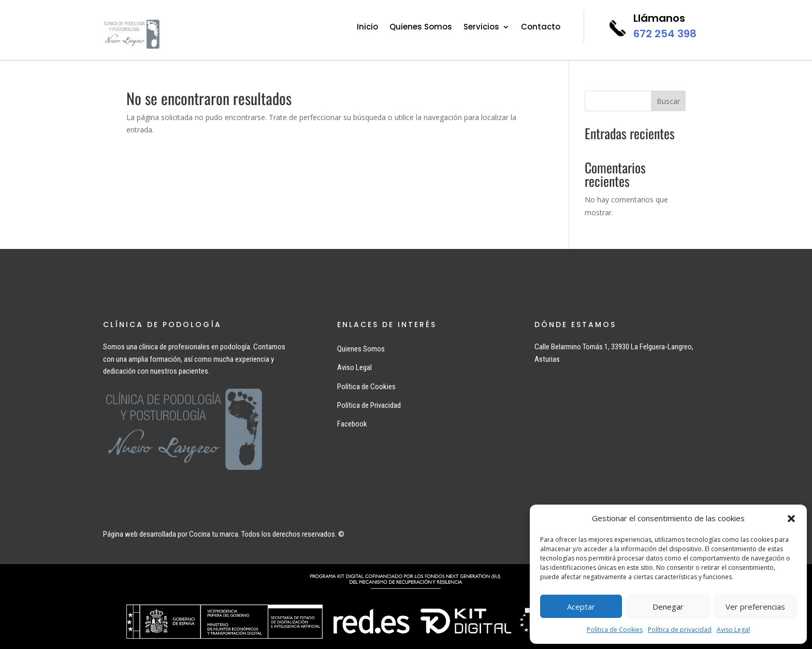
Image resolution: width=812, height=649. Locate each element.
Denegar (668, 607)
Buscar (668, 101)
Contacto (541, 28)
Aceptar (581, 607)
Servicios (481, 28)
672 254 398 (665, 34)
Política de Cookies (615, 630)
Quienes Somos (421, 28)
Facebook (352, 424)
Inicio (367, 28)
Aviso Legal (733, 630)
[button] (791, 519)
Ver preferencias (755, 607)
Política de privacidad (680, 630)
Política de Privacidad (369, 405)
